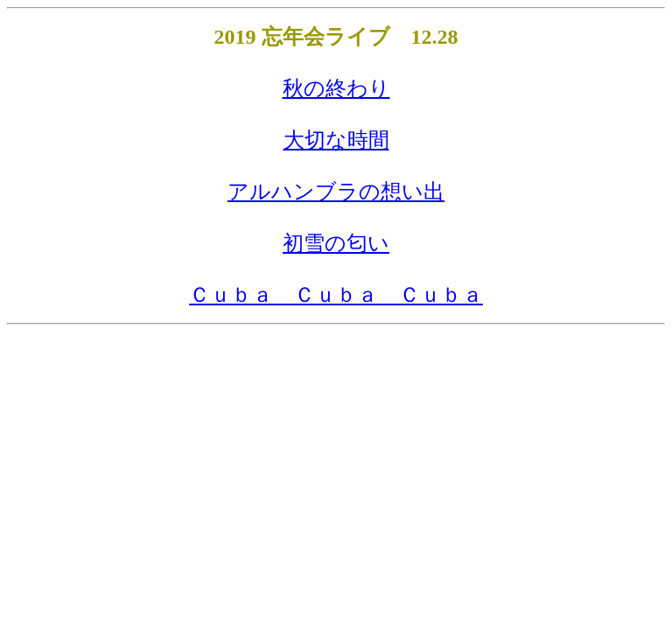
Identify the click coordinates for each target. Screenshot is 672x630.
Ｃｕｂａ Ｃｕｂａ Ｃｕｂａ (336, 295)
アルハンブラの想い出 (336, 192)
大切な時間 (336, 140)
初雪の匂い (336, 243)
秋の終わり (336, 88)
